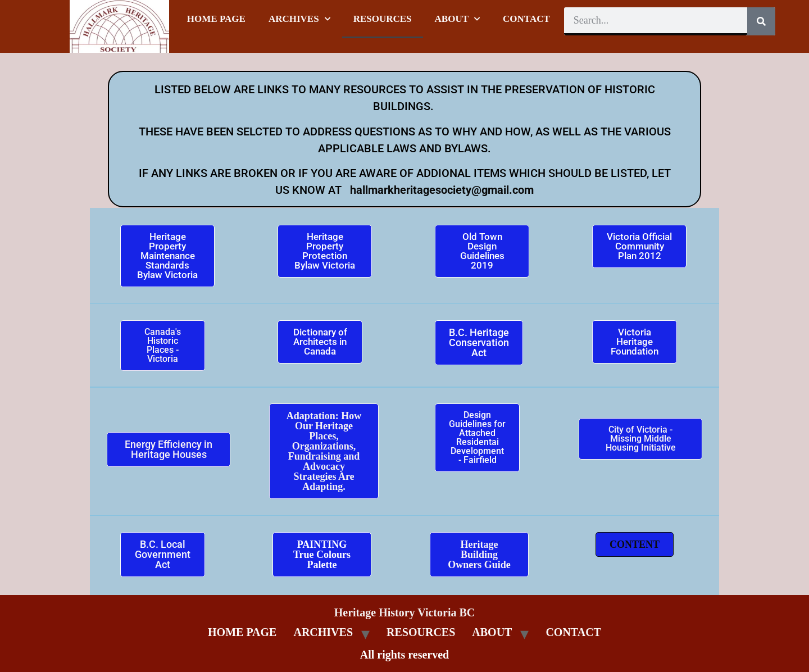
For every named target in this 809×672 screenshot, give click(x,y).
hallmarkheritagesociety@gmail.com (440, 190)
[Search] (761, 21)
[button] (635, 544)
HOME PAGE (216, 19)
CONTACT (526, 19)
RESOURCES (383, 19)
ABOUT (457, 19)
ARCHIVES (299, 19)
